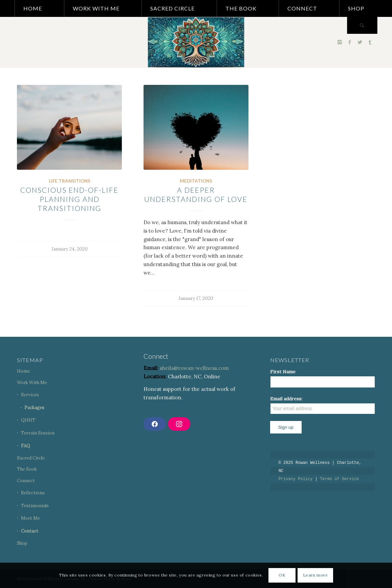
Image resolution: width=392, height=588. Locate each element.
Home (23, 371)
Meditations (196, 181)
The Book (27, 469)
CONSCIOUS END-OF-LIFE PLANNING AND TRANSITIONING (69, 199)
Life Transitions (70, 181)
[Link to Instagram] (340, 42)
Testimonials (35, 506)
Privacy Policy (296, 479)
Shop (22, 543)
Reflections (33, 493)
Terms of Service (339, 479)
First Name (283, 372)
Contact (30, 531)
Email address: (323, 405)
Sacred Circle (31, 458)
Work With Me (32, 383)
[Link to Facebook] (350, 42)
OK (282, 575)
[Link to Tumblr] (370, 42)
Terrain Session (38, 433)
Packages (34, 408)
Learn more (315, 575)
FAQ (26, 446)
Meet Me (30, 518)
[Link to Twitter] (360, 42)
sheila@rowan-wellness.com (194, 368)
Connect (26, 481)
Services (30, 395)
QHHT (28, 420)
